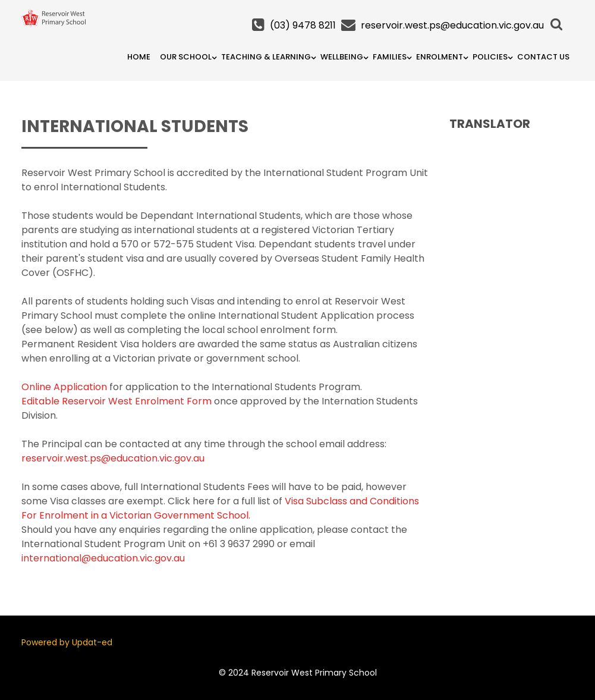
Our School (186, 57)
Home (139, 57)
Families (390, 57)
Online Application (64, 387)
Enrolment (440, 57)
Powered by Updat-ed (67, 642)
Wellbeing (342, 57)
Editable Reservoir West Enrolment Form (117, 401)
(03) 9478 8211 (303, 25)
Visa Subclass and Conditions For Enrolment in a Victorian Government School (220, 508)
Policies (490, 57)
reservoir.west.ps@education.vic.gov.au (452, 25)
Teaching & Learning (266, 57)
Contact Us (543, 57)
